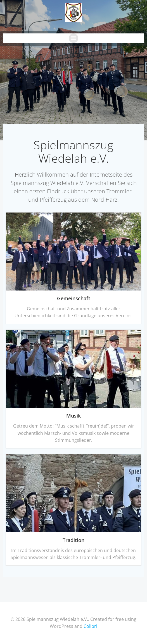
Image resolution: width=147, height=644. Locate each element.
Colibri (90, 626)
